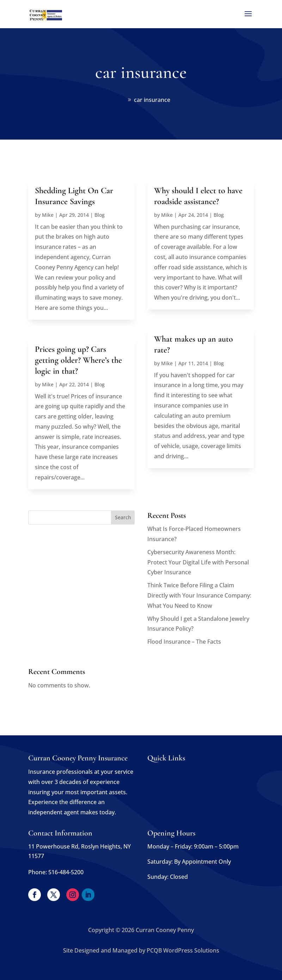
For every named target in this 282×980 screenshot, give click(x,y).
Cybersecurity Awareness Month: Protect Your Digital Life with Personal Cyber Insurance (198, 562)
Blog (100, 215)
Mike (48, 215)
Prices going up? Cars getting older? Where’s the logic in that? (78, 360)
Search (123, 517)
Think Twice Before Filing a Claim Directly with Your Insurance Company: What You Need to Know (199, 595)
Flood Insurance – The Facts (184, 642)
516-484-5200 (66, 872)
